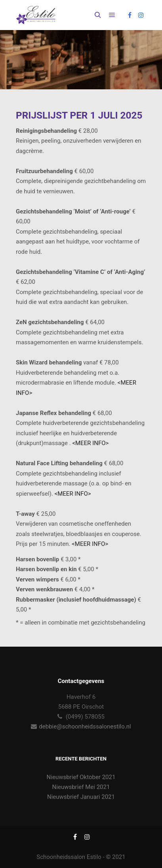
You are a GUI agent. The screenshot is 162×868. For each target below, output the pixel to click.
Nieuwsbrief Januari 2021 (81, 797)
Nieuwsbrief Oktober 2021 (81, 777)
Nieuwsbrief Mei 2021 (81, 787)
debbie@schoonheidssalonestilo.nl (85, 726)
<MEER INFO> (90, 443)
